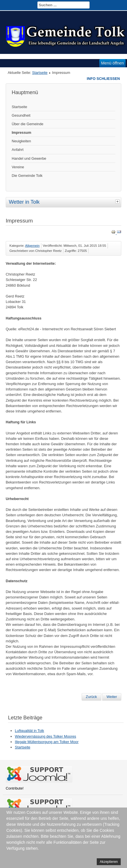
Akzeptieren (109, 862)
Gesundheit (21, 115)
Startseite (40, 73)
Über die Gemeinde (28, 124)
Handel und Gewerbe (29, 158)
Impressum (21, 132)
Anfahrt (18, 150)
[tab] (118, 201)
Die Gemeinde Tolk (27, 176)
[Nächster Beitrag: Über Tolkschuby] (112, 697)
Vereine (18, 167)
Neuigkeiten (21, 141)
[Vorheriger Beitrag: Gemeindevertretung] (91, 697)
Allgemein (32, 246)
